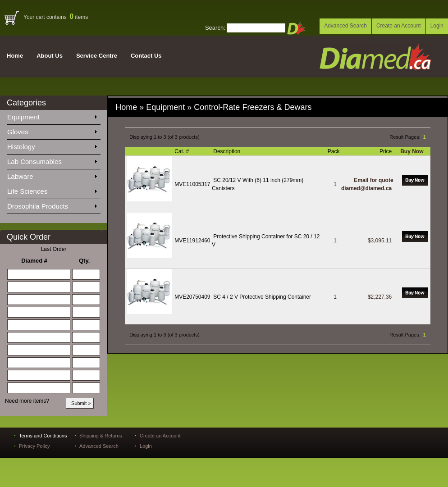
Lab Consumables (52, 160)
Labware (52, 175)
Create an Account (399, 26)
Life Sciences (52, 190)
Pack (334, 151)
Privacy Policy (34, 446)
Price (386, 151)
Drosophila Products (52, 205)
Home (15, 56)
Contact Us (146, 56)
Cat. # (182, 151)
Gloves (52, 130)
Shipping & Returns (101, 436)
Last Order (54, 249)
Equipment (52, 115)
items (79, 17)
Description (227, 151)
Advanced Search (345, 26)
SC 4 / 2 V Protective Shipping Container (262, 297)
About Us (50, 56)
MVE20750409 (192, 297)
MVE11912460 (192, 241)
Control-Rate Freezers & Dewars (254, 107)
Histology (52, 145)
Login (437, 26)
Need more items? (27, 401)
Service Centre (97, 56)
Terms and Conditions (43, 436)
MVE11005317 (192, 184)
